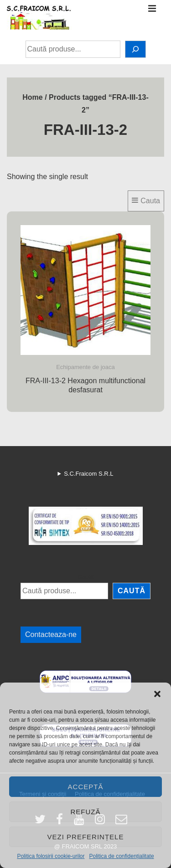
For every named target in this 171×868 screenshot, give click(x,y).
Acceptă (86, 787)
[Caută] (135, 49)
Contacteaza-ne (51, 634)
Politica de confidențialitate (121, 856)
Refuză (86, 812)
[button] (157, 694)
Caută (85, 577)
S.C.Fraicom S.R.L (88, 474)
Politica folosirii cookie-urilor (51, 856)
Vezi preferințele (86, 837)
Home (32, 97)
